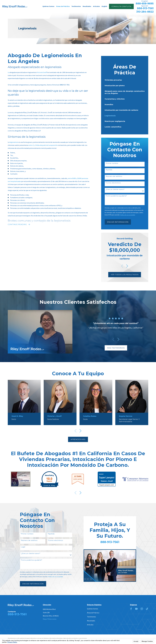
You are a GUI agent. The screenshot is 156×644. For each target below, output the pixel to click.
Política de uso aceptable (55, 577)
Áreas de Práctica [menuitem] (63, 6)
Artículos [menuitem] (96, 6)
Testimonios (91, 617)
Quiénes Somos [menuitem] (48, 6)
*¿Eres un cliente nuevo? (31, 554)
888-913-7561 (145, 8)
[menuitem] (125, 80)
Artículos (90, 625)
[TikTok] (147, 609)
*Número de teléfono (114, 176)
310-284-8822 (145, 12)
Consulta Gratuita (121, 6)
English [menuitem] (104, 6)
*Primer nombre (112, 163)
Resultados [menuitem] (87, 6)
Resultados (91, 621)
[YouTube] (136, 609)
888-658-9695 (145, 4)
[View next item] (127, 266)
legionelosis (14, 142)
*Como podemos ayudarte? (116, 196)
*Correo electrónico (113, 183)
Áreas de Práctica (93, 613)
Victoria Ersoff (42, 72)
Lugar (23, 547)
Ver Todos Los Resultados (125, 275)
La (9, 72)
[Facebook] (131, 609)
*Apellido (109, 170)
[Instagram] (142, 609)
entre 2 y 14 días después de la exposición (43, 145)
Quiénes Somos (93, 609)
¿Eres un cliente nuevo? (115, 189)
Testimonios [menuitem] (76, 6)
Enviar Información (118, 222)
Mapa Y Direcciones (50, 619)
